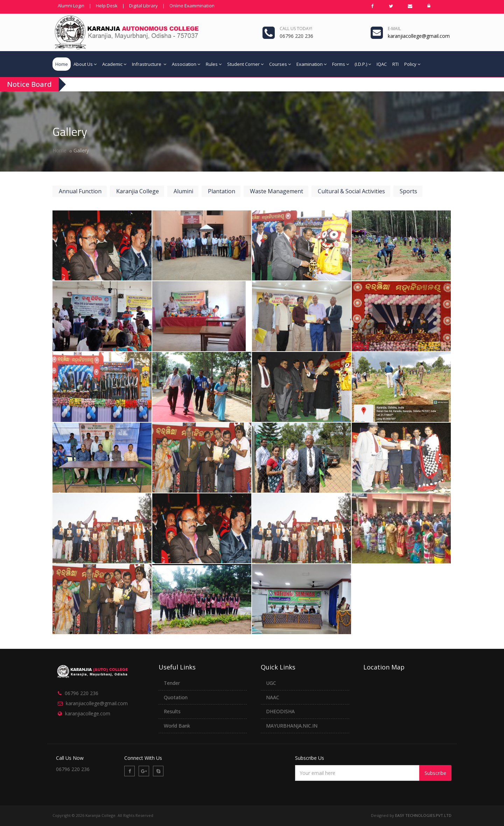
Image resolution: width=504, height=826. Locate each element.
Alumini (183, 191)
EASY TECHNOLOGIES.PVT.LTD (423, 812)
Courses (280, 64)
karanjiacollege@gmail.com (97, 700)
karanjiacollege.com (88, 710)
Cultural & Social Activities (351, 191)
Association (186, 64)
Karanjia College (138, 191)
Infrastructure (149, 64)
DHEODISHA (280, 708)
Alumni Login (71, 6)
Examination (311, 64)
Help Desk (107, 6)
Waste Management (276, 191)
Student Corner (245, 64)
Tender (172, 679)
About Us (85, 64)
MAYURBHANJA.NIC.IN (292, 723)
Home (62, 64)
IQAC (382, 64)
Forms (341, 64)
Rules (214, 64)
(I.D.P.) (363, 64)
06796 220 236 (82, 690)
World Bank (177, 723)
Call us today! (296, 29)
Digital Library (143, 6)
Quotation (176, 694)
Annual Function (80, 191)
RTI (395, 64)
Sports (408, 191)
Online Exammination (192, 6)
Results (172, 708)
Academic (114, 64)
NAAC (273, 694)
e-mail (394, 29)
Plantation (222, 191)
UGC (271, 679)
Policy (412, 64)
